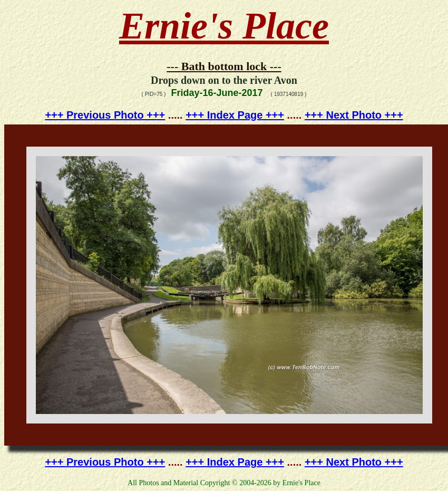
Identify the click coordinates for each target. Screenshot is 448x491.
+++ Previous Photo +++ (105, 115)
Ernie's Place (224, 26)
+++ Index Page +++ (235, 115)
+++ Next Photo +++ (354, 115)
